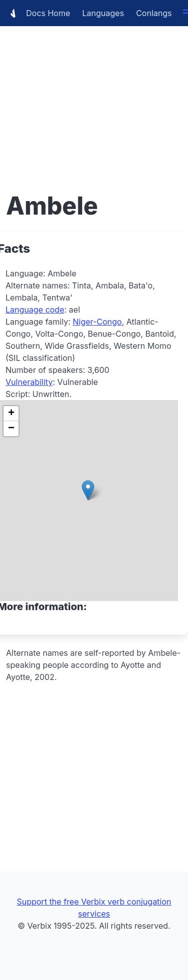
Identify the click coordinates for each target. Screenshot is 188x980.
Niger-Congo (97, 322)
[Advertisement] (94, 94)
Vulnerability (29, 382)
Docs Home (38, 13)
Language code (35, 310)
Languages (103, 13)
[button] (88, 490)
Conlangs (154, 13)
